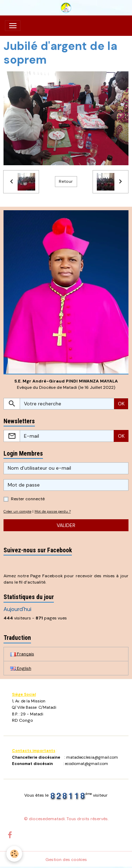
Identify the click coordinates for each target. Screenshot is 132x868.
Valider (66, 525)
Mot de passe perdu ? (53, 511)
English (21, 668)
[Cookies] (14, 854)
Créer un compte (17, 511)
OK (121, 404)
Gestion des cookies (66, 860)
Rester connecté (28, 499)
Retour (66, 181)
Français (22, 654)
